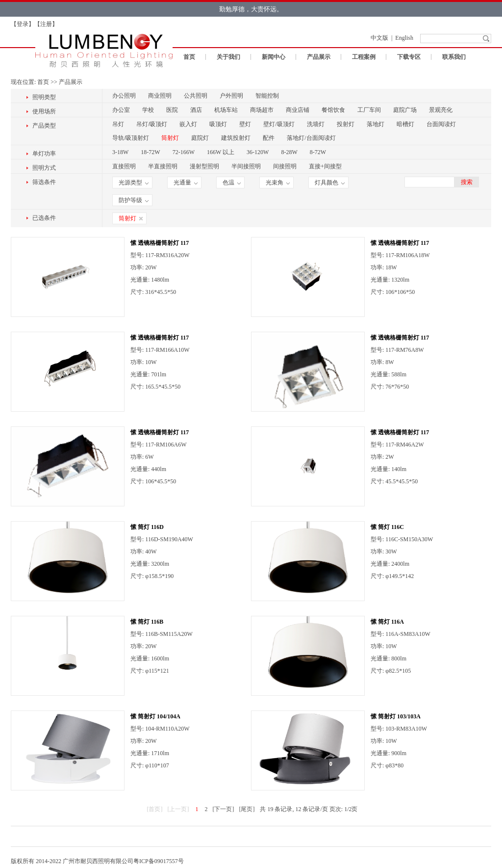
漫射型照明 (204, 166)
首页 (189, 57)
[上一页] (178, 809)
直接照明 (124, 166)
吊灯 (118, 124)
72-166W (184, 152)
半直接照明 (163, 166)
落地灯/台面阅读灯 (311, 138)
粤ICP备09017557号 (159, 861)
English (404, 38)
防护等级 (134, 200)
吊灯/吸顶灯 (152, 124)
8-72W (318, 152)
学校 (148, 110)
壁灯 (245, 124)
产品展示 (319, 57)
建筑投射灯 (236, 138)
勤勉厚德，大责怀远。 (251, 9)
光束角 (278, 183)
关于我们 (228, 57)
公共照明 (196, 96)
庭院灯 (200, 138)
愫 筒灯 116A (387, 622)
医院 (172, 110)
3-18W (120, 152)
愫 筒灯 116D (147, 527)
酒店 (196, 110)
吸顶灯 (218, 124)
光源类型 (134, 183)
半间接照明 (246, 166)
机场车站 (226, 110)
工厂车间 (369, 110)
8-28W (289, 152)
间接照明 (285, 166)
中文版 (379, 38)
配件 (269, 138)
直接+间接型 (325, 166)
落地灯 (376, 124)
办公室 (121, 110)
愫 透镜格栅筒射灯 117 (160, 243)
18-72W (150, 152)
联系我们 (454, 57)
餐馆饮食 (333, 110)
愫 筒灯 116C (387, 527)
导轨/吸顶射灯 (131, 138)
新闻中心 (274, 57)
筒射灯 (170, 138)
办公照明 (124, 96)
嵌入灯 (188, 124)
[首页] (154, 809)
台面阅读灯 (441, 124)
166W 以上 (221, 152)
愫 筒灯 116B (147, 622)
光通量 (186, 183)
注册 (46, 24)
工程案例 (364, 57)
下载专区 (409, 57)
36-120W (258, 152)
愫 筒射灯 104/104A (155, 716)
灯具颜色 (330, 183)
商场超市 (262, 110)
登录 (23, 24)
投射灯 (346, 124)
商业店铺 (298, 110)
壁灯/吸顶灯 (279, 124)
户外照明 (231, 96)
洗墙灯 (316, 124)
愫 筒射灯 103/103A (396, 716)
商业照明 (160, 96)
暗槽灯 (405, 124)
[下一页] (223, 809)
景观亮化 (441, 110)
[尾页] (247, 809)
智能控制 (267, 96)
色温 (232, 183)
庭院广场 (405, 110)
